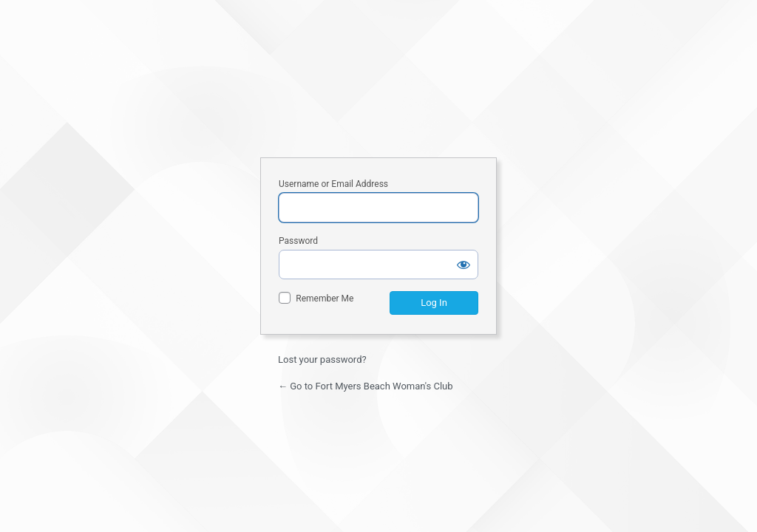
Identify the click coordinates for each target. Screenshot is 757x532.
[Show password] (464, 265)
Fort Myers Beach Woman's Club (378, 89)
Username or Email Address (333, 184)
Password (298, 241)
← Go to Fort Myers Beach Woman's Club (366, 386)
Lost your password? (322, 359)
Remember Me (325, 299)
